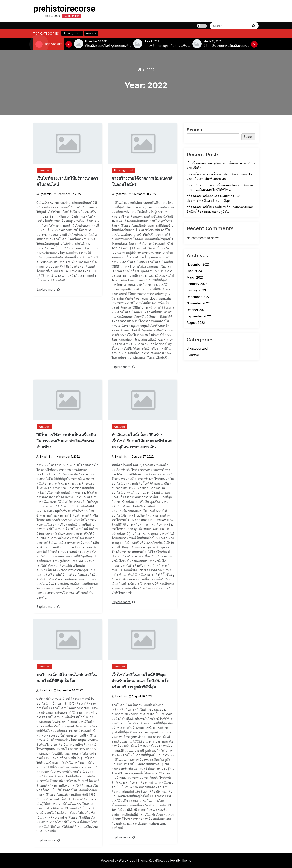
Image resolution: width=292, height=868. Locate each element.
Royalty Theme (181, 860)
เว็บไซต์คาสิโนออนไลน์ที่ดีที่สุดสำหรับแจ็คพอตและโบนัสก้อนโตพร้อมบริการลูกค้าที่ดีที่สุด (140, 681)
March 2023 (195, 277)
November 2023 (198, 264)
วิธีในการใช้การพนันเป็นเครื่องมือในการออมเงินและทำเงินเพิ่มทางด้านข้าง (66, 441)
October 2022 (196, 310)
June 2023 (194, 271)
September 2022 (199, 316)
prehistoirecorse (64, 9)
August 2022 (196, 323)
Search (194, 130)
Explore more (48, 290)
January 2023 (196, 290)
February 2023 (197, 284)
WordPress (127, 860)
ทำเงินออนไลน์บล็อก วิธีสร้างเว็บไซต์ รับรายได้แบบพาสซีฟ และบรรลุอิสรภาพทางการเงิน (142, 441)
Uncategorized (124, 170)
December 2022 (198, 297)
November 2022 (198, 303)
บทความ (44, 170)
